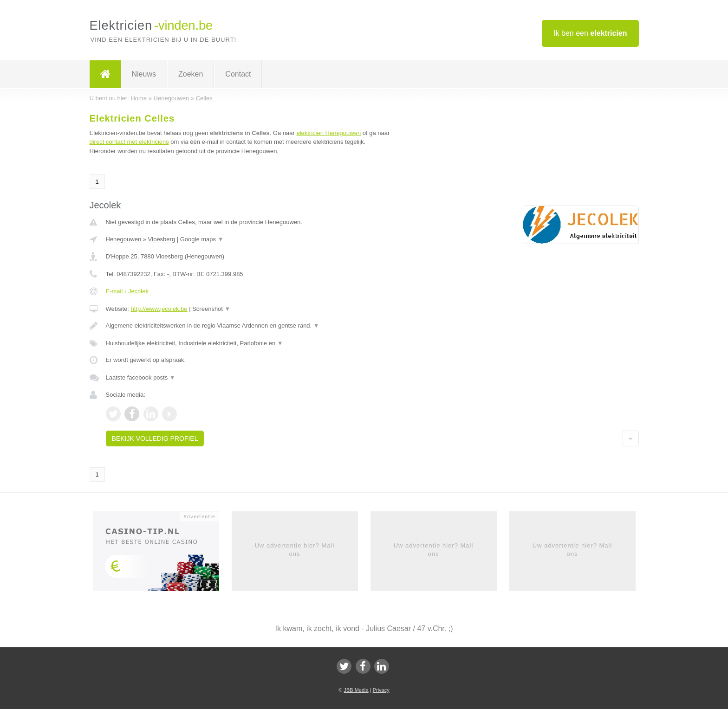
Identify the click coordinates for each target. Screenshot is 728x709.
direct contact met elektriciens (129, 142)
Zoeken (191, 74)
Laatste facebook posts (141, 377)
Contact (238, 74)
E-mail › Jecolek (127, 291)
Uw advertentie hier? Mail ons (295, 550)
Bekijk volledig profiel (155, 438)
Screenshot (211, 309)
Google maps (202, 239)
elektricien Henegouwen (328, 133)
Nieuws (144, 74)
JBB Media (356, 690)
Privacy (381, 690)
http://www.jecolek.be (159, 309)
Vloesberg (162, 239)
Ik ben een (590, 33)
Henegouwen (124, 239)
